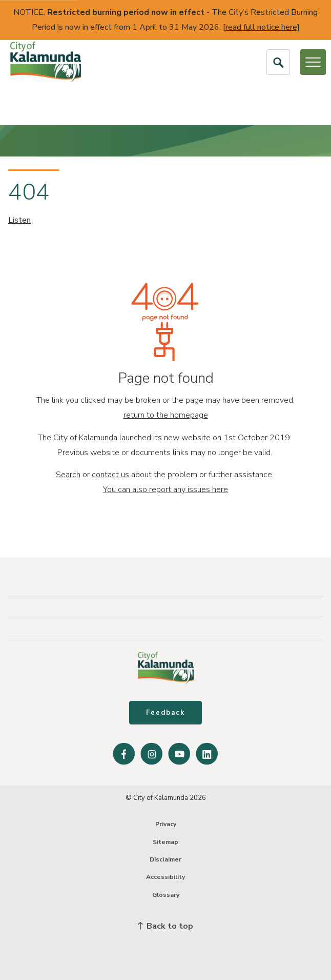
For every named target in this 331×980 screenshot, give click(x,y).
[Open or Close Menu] (313, 62)
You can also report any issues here (165, 489)
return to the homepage (166, 415)
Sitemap (165, 842)
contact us (110, 475)
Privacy (166, 824)
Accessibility (165, 877)
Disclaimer (165, 859)
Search (68, 475)
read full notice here (261, 27)
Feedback (165, 713)
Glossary (166, 895)
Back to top (165, 926)
